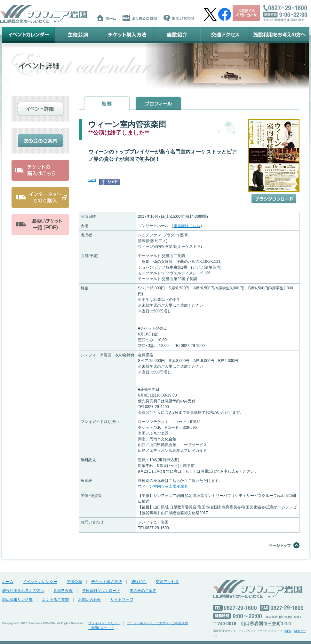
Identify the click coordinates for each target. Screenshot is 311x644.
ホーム (8, 582)
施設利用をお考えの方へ (279, 35)
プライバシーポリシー (104, 623)
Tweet (92, 180)
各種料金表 (63, 591)
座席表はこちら (187, 226)
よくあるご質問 (55, 600)
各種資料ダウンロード (101, 591)
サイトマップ (122, 600)
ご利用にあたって (101, 628)
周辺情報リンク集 (17, 600)
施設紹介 (177, 35)
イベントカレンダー (28, 35)
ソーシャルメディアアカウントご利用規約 (157, 623)
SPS (288, 631)
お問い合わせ (90, 600)
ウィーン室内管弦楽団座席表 (163, 486)
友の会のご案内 (143, 591)
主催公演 (78, 35)
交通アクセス (225, 35)
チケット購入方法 (128, 35)
